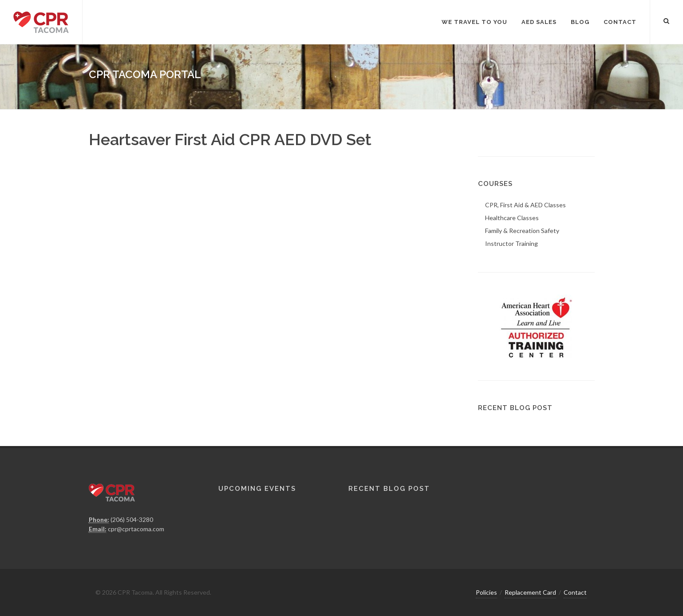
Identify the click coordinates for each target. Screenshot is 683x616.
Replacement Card (530, 592)
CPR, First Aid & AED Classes (525, 205)
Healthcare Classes (512, 218)
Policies (486, 592)
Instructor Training (511, 243)
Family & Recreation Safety (522, 231)
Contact (575, 592)
